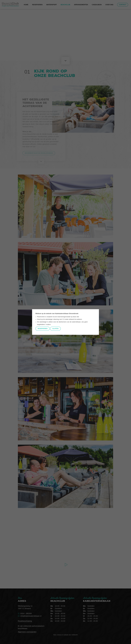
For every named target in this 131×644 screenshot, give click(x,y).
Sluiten (55, 329)
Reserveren (43, 329)
